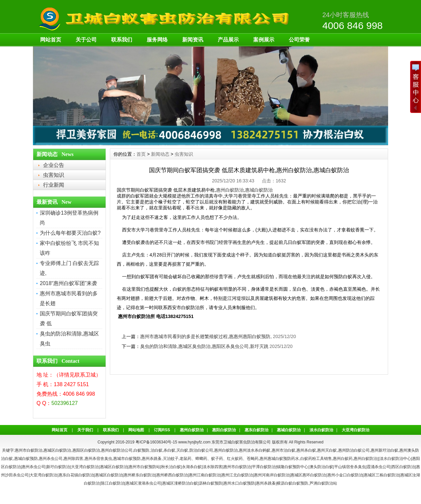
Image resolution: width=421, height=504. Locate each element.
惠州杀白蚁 (306, 450)
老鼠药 (186, 459)
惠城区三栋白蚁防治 (382, 475)
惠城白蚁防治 (259, 190)
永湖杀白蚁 (192, 467)
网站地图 (136, 430)
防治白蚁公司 (201, 450)
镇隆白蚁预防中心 (292, 467)
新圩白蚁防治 (58, 467)
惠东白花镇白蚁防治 (76, 475)
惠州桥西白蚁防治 (172, 475)
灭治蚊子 (171, 459)
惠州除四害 (73, 459)
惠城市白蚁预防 (127, 459)
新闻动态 (160, 154)
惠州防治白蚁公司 (354, 450)
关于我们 (85, 430)
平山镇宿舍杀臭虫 (350, 467)
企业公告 (54, 165)
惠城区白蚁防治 (57, 450)
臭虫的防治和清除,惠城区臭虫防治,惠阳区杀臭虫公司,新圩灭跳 (204, 346)
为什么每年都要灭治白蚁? (70, 233)
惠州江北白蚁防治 (237, 475)
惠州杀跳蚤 (152, 459)
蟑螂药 (201, 459)
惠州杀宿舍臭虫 (98, 459)
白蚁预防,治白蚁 (148, 450)
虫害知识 (54, 175)
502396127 (64, 403)
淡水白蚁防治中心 (395, 459)
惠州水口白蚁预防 (239, 483)
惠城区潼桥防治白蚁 (180, 483)
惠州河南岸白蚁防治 (272, 475)
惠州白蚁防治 (230, 190)
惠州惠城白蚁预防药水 (279, 459)
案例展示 (264, 40)
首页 (141, 154)
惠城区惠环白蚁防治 (308, 475)
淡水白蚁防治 (321, 430)
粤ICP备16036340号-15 (156, 442)
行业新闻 (54, 185)
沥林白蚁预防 (210, 483)
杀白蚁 (169, 450)
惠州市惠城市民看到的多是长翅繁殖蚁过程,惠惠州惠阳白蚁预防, (206, 336)
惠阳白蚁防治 (224, 430)
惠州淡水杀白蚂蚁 (255, 450)
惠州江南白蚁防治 (205, 475)
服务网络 (157, 40)
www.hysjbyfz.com (194, 442)
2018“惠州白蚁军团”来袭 (68, 283)
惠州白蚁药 (343, 459)
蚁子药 (217, 459)
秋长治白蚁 (171, 467)
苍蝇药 (253, 459)
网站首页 (51, 40)
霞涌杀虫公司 (379, 467)
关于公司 (86, 40)
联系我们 (122, 40)
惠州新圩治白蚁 (384, 450)
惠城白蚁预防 (26, 459)
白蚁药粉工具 (312, 459)
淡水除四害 (212, 467)
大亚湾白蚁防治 (356, 430)
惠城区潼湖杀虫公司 (143, 483)
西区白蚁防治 (403, 467)
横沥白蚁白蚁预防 (292, 483)
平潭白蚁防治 (264, 467)
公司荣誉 (299, 40)
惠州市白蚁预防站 (144, 467)
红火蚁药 (235, 459)
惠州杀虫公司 (51, 459)
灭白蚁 (182, 450)
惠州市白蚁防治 (29, 450)
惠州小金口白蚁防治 (345, 475)
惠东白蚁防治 (257, 430)
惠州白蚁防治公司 (117, 450)
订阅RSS (162, 430)
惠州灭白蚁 (327, 450)
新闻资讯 (193, 40)
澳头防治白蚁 (321, 467)
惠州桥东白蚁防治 (139, 475)
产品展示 (228, 40)
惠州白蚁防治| (366, 459)
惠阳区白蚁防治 (86, 450)
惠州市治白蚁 (284, 450)
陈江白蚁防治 (113, 483)
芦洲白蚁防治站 (323, 483)
